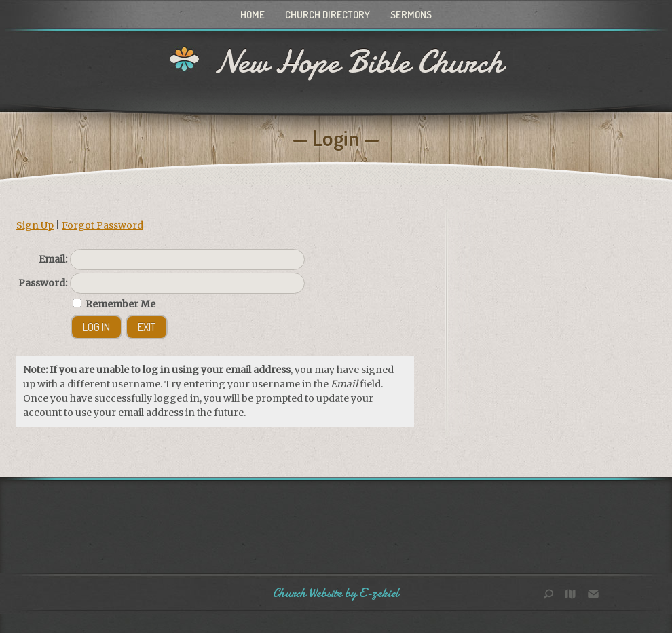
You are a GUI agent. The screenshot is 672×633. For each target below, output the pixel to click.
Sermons (411, 15)
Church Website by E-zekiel (336, 593)
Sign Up (35, 225)
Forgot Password (102, 225)
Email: (53, 259)
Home (253, 15)
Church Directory (328, 15)
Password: (43, 283)
